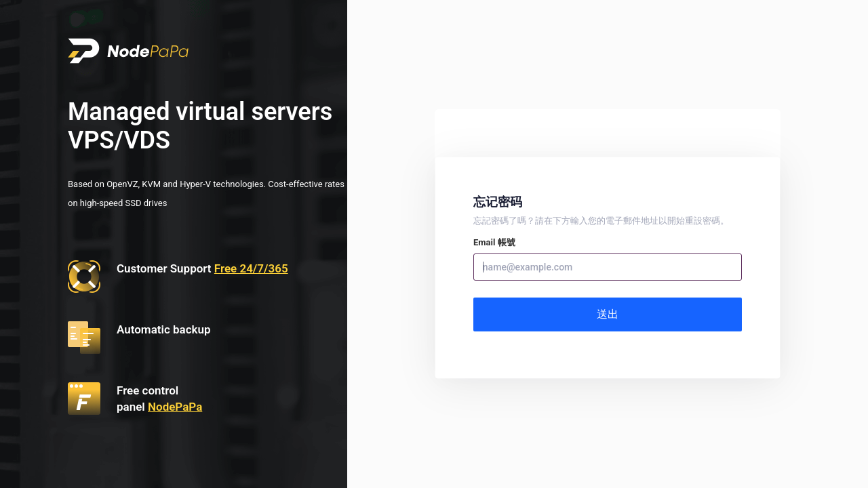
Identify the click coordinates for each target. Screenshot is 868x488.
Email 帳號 (494, 242)
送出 (608, 314)
